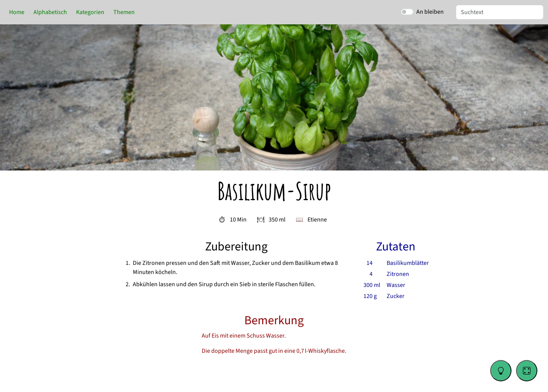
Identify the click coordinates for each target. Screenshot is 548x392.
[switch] (407, 12)
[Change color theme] (501, 371)
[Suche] (500, 12)
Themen (124, 12)
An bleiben (430, 12)
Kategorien (90, 12)
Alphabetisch (50, 12)
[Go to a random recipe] (527, 371)
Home (17, 12)
